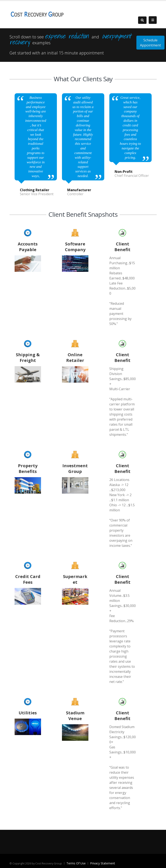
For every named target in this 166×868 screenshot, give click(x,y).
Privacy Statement (103, 863)
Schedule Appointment (150, 43)
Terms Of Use (76, 863)
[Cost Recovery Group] (37, 14)
